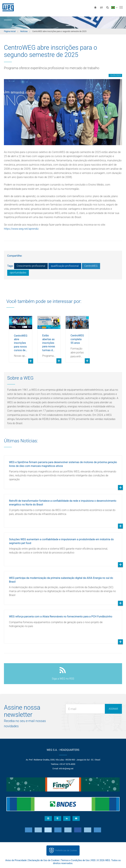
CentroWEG (91, 266)
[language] (114, 7)
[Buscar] (107, 7)
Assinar (113, 709)
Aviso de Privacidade (16, 860)
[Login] (95, 7)
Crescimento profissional (31, 266)
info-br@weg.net (66, 769)
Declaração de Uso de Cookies (44, 860)
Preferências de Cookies (66, 850)
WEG (7, 7)
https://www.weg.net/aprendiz (21, 229)
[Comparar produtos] (101, 7)
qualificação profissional (65, 266)
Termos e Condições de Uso (75, 860)
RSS (93, 860)
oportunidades (18, 273)
